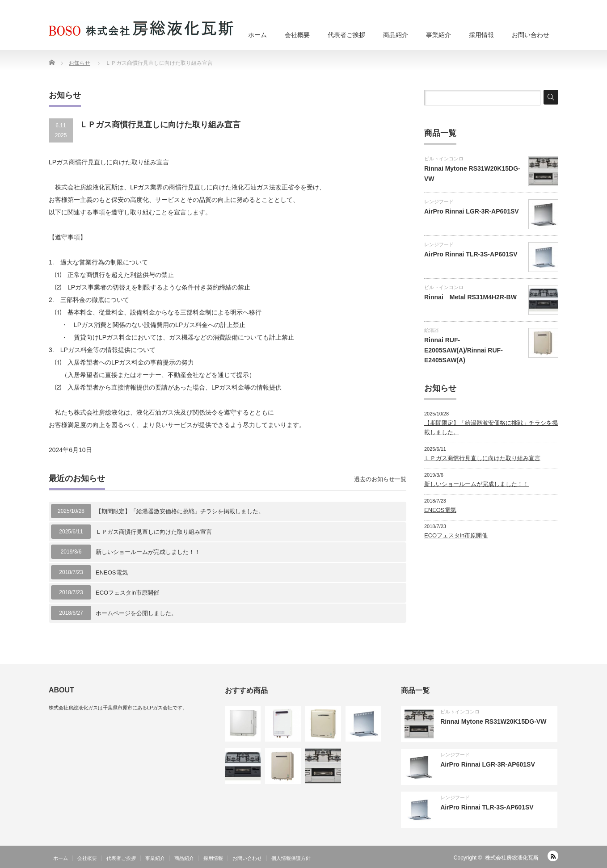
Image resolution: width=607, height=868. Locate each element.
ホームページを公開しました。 (136, 613)
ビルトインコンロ (444, 159)
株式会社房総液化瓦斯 (512, 858)
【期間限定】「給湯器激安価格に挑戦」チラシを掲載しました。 (180, 511)
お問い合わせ (531, 35)
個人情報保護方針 (291, 858)
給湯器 (432, 330)
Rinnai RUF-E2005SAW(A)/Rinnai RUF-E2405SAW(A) (464, 350)
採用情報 (481, 35)
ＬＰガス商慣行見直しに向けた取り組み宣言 (154, 532)
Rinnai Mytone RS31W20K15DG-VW (493, 721)
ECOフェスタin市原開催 (127, 593)
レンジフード (439, 201)
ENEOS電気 (112, 572)
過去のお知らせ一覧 (380, 479)
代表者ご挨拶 (346, 35)
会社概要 (297, 35)
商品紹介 (396, 35)
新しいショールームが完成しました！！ (148, 552)
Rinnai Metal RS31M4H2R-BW (470, 297)
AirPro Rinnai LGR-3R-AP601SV (472, 211)
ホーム (257, 35)
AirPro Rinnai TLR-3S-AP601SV (471, 254)
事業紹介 (438, 35)
